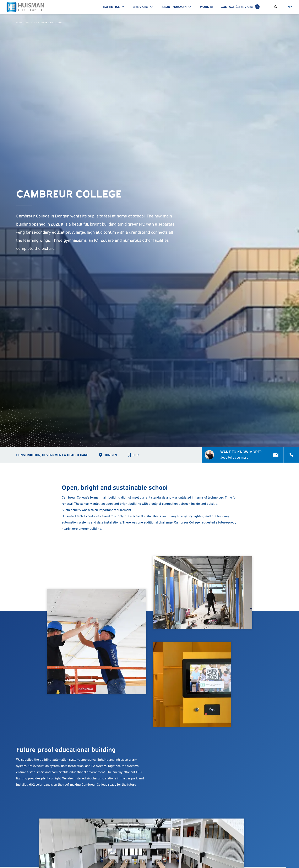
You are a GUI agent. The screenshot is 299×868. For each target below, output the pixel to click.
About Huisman (177, 6)
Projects (31, 22)
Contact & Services (240, 7)
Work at (207, 6)
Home (19, 22)
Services (144, 6)
